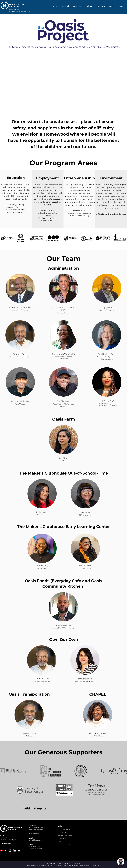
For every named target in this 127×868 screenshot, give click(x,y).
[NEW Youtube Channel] (1, 851)
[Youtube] (19, 851)
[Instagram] (10, 851)
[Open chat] (121, 862)
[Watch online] (7, 844)
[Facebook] (6, 851)
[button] (89, 6)
